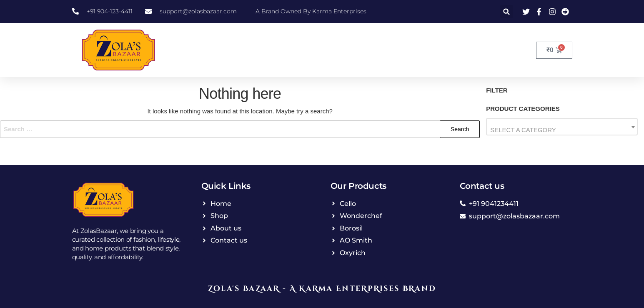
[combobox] (562, 127)
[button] (507, 11)
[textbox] (562, 130)
